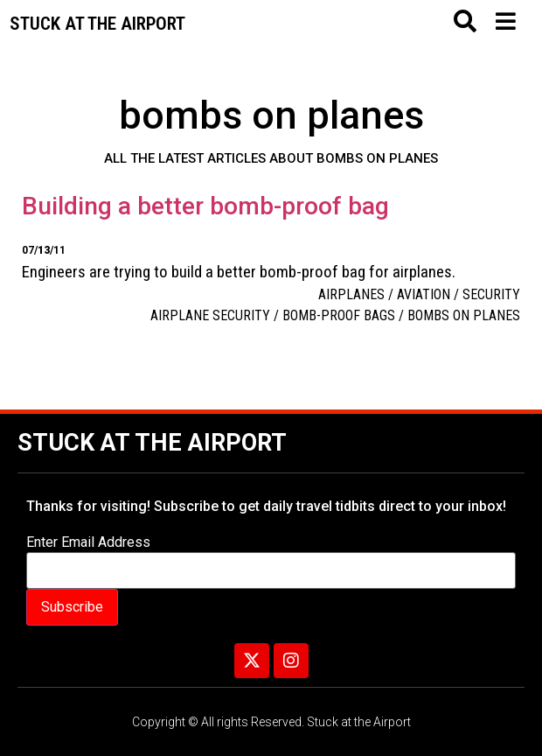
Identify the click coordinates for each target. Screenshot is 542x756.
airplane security (210, 315)
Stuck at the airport (97, 24)
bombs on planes (464, 315)
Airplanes (351, 294)
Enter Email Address (88, 542)
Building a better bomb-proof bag (205, 206)
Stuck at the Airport (152, 443)
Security (491, 294)
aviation (424, 294)
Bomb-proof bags (339, 315)
